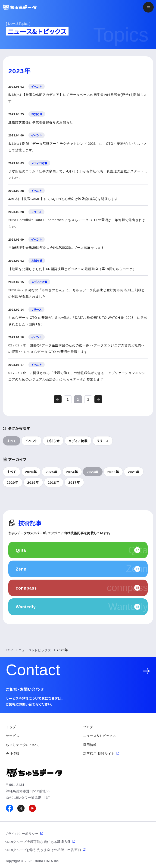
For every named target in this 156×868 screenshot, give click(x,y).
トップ (11, 727)
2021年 (134, 472)
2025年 (51, 472)
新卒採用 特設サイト (99, 753)
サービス (13, 736)
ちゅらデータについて (23, 745)
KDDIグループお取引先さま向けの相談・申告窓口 (43, 850)
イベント (31, 441)
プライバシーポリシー (22, 833)
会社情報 (13, 753)
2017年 (74, 482)
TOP (9, 650)
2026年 (31, 472)
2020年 (13, 482)
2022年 (113, 472)
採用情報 (90, 745)
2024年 (72, 472)
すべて (12, 441)
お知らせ (53, 441)
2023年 (93, 472)
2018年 (54, 482)
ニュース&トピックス (35, 650)
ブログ (88, 727)
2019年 (33, 482)
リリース (103, 441)
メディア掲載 (78, 441)
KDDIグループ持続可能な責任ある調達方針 (38, 842)
